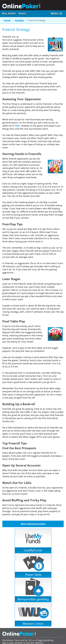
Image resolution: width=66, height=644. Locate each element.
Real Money (9, 13)
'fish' (17, 126)
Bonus (22, 13)
